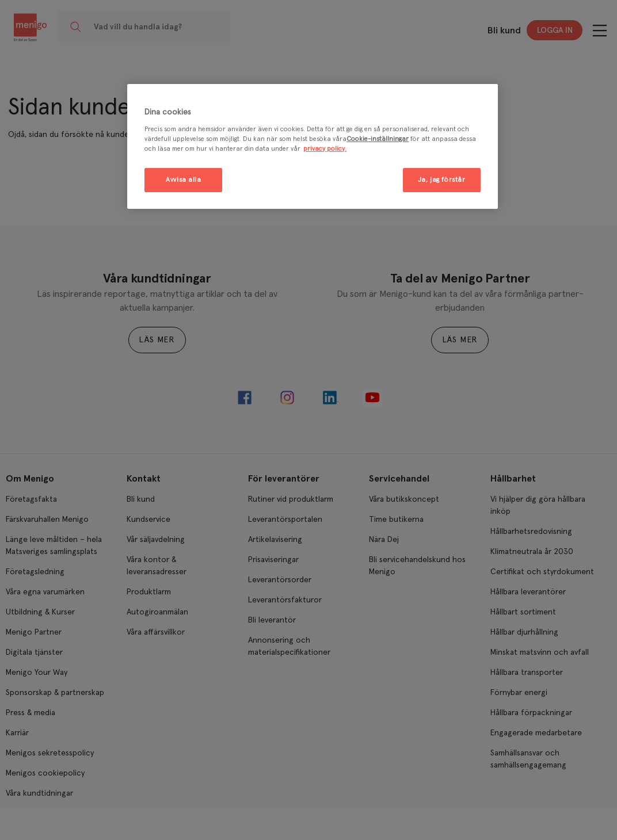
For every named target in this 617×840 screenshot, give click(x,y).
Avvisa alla (183, 180)
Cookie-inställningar (378, 139)
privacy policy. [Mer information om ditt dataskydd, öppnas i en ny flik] (325, 149)
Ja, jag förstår (442, 180)
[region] (312, 146)
